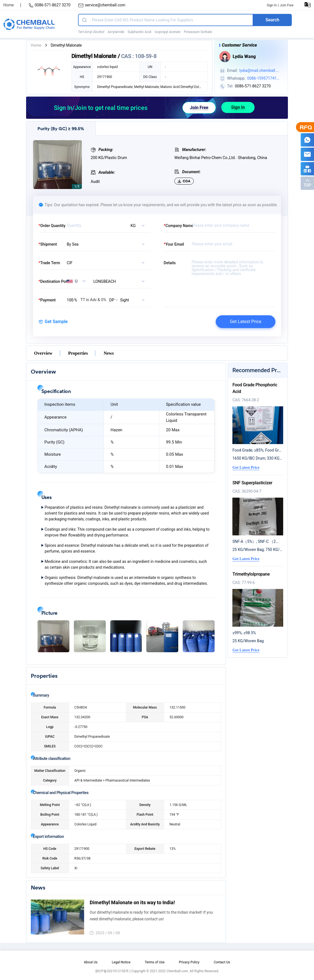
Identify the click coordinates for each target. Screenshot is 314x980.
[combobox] (120, 281)
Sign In (272, 5)
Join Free (287, 5)
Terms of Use (155, 962)
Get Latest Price (246, 322)
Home (9, 5)
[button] (53, 636)
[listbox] (134, 225)
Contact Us (222, 962)
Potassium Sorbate (198, 32)
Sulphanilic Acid (140, 32)
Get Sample (53, 322)
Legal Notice (121, 962)
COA (184, 181)
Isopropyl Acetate (168, 32)
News (109, 353)
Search (272, 20)
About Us (91, 962)
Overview (43, 353)
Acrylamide (116, 32)
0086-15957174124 (263, 79)
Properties (78, 353)
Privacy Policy (189, 962)
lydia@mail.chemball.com (259, 71)
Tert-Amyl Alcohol (91, 32)
